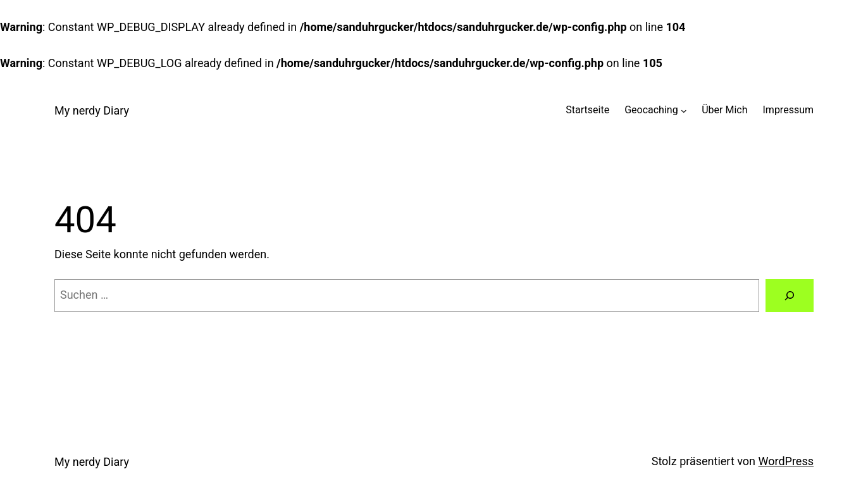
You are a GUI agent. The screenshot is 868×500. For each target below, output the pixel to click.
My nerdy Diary (92, 110)
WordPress (786, 461)
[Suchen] (790, 296)
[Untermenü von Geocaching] (684, 110)
